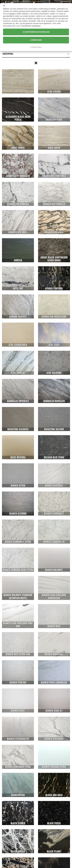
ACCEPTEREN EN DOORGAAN (36, 32)
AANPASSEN (36, 40)
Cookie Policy (37, 47)
